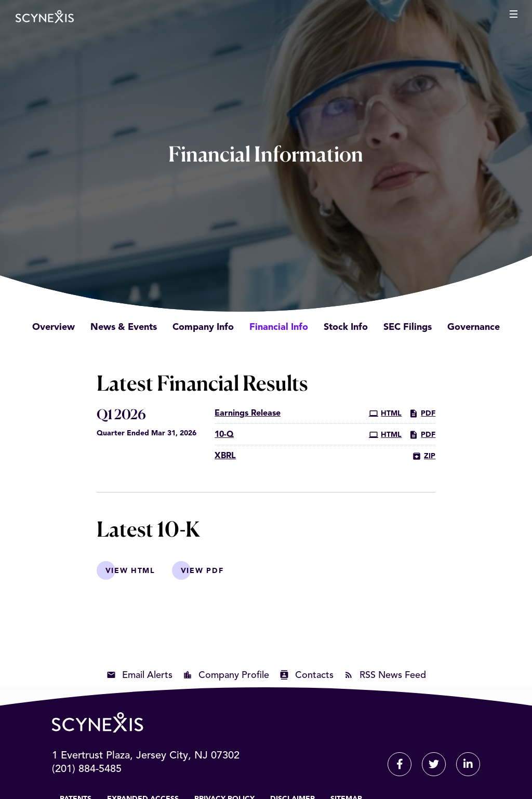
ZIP (424, 456)
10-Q (224, 435)
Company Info (203, 327)
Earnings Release (248, 414)
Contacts (314, 675)
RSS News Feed (393, 675)
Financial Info (279, 327)
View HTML (130, 571)
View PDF (202, 571)
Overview (54, 327)
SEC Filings (408, 327)
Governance (474, 327)
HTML (385, 414)
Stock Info (346, 327)
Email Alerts (147, 675)
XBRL (225, 456)
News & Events (124, 327)
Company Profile (234, 675)
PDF (422, 414)
